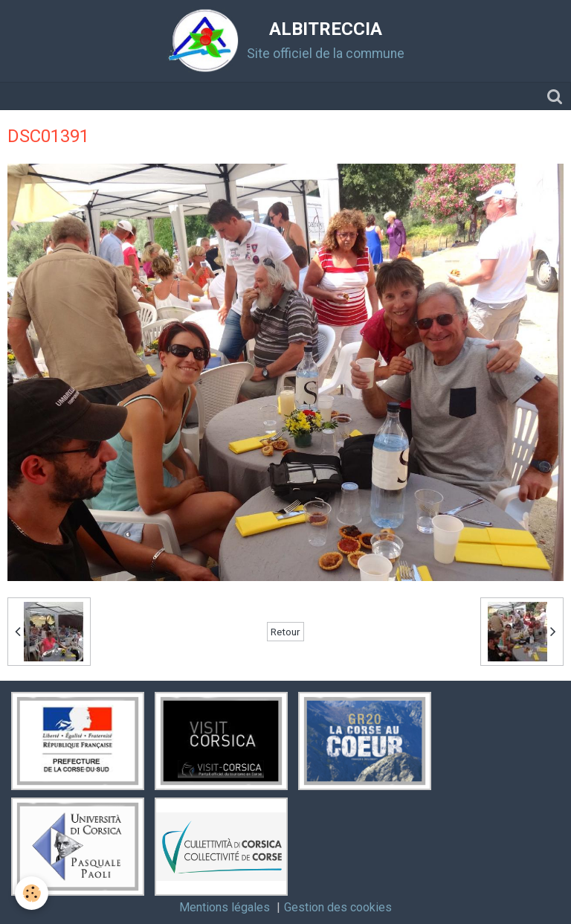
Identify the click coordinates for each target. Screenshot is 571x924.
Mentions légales (225, 907)
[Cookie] (32, 893)
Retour (285, 632)
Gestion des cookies (338, 907)
